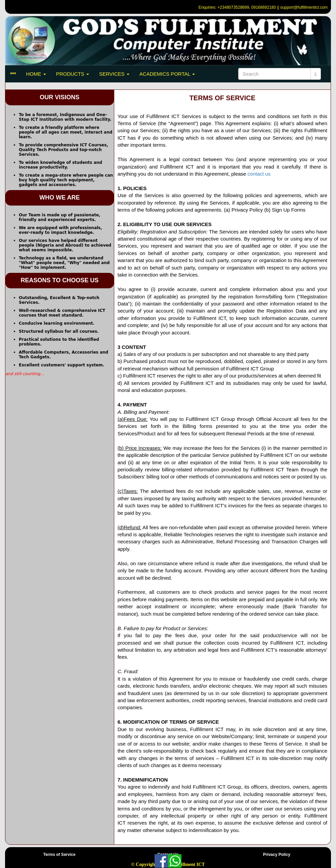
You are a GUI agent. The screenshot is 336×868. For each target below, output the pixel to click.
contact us (259, 174)
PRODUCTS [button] (73, 74)
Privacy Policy (277, 855)
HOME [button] (36, 74)
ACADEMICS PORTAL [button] (167, 74)
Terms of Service (59, 855)
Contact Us (168, 855)
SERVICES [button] (114, 74)
